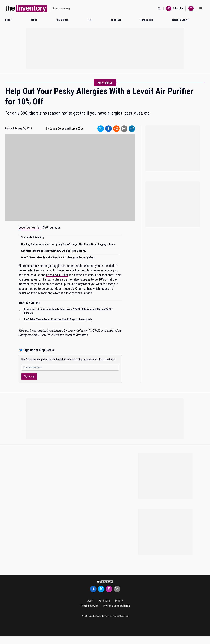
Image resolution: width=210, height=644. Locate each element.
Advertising (104, 601)
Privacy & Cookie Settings (117, 606)
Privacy (119, 601)
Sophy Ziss (77, 129)
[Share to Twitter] (101, 129)
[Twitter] (101, 589)
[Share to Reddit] (116, 129)
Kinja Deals (105, 83)
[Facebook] (93, 589)
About (90, 601)
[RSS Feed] (117, 589)
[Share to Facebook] (108, 129)
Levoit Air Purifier (30, 227)
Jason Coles (57, 129)
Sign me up (29, 376)
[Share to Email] (124, 129)
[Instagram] (109, 589)
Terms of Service (89, 606)
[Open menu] (201, 9)
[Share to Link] (132, 129)
